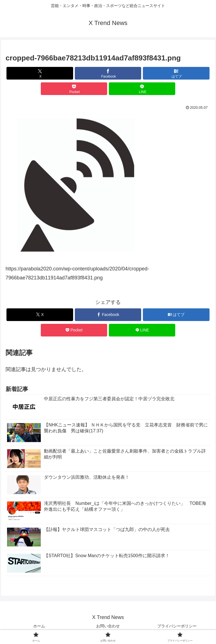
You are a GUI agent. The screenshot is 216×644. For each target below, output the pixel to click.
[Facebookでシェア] (108, 73)
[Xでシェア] (40, 73)
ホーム (39, 626)
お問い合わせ (108, 626)
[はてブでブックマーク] (176, 73)
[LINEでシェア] (142, 89)
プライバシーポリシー (177, 626)
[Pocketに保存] (74, 89)
